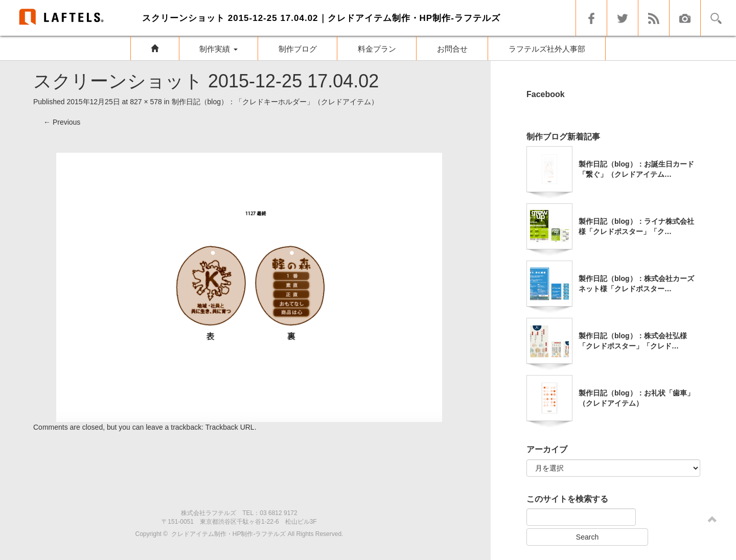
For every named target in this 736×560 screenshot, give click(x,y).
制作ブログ (298, 49)
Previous (62, 122)
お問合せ (452, 49)
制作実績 (218, 49)
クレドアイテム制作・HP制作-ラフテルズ (229, 534)
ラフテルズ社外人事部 (547, 49)
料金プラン (377, 49)
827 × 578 (146, 102)
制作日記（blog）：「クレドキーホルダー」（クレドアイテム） (275, 102)
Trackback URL (230, 427)
